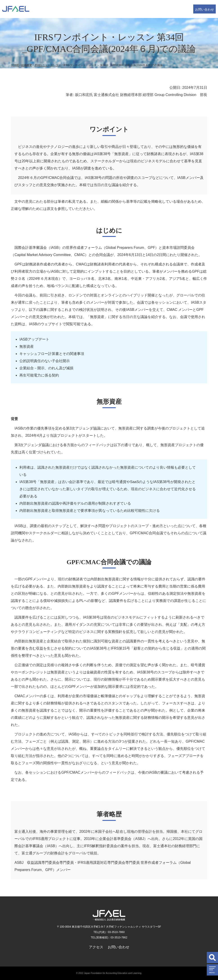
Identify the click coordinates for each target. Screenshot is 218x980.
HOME (15, 65)
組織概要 (27, 65)
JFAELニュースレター (48, 65)
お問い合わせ (205, 9)
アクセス (96, 947)
